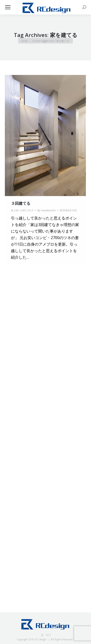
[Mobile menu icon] (8, 7)
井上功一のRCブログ (22, 210)
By (47, 210)
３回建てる (21, 203)
